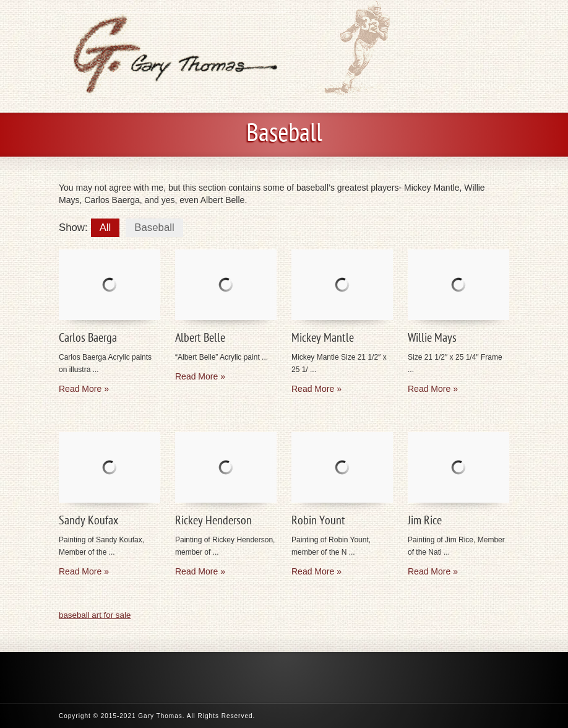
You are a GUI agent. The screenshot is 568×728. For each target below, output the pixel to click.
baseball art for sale (95, 615)
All (105, 227)
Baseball (154, 227)
